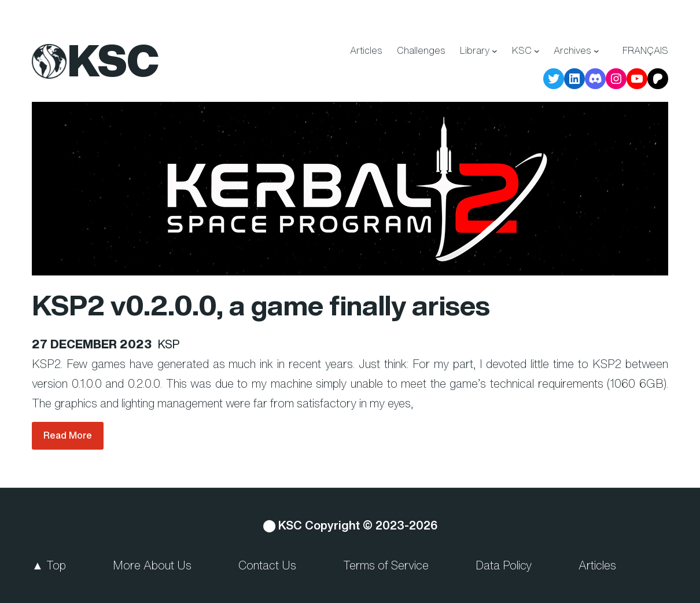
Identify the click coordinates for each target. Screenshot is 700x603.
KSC (113, 60)
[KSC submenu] (537, 51)
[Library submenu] (495, 51)
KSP (169, 344)
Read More (68, 435)
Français (645, 50)
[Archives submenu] (596, 51)
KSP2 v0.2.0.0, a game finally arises (261, 305)
